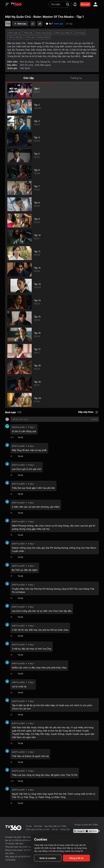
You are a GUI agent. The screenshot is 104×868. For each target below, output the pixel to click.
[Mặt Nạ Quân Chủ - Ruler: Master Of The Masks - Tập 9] (52, 221)
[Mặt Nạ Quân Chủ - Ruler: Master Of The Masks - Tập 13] (52, 286)
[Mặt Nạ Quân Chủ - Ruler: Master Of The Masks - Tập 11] (52, 253)
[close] (99, 8)
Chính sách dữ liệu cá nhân (38, 829)
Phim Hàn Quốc (44, 33)
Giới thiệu (38, 826)
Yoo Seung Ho (43, 62)
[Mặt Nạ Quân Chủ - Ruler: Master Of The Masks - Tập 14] (52, 302)
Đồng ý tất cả (76, 858)
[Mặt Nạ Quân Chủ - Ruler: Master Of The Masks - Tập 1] (52, 90)
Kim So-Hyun (27, 62)
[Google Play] (78, 831)
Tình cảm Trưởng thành (38, 37)
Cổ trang (80, 33)
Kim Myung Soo (76, 62)
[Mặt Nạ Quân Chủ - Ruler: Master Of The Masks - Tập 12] (52, 269)
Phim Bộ (28, 33)
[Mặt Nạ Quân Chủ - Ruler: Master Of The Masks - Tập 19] (52, 383)
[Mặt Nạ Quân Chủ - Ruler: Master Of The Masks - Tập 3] (52, 123)
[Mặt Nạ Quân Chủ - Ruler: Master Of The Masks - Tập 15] (52, 318)
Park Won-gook (43, 65)
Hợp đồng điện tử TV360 (55, 826)
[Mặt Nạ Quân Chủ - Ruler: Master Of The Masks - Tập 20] (52, 400)
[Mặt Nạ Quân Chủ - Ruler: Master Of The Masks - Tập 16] (52, 335)
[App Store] (90, 831)
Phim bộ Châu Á (64, 33)
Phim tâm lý (15, 33)
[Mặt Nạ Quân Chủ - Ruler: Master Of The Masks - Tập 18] (52, 367)
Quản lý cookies (48, 858)
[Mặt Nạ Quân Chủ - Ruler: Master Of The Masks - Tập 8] (52, 204)
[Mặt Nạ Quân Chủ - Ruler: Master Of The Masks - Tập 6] (52, 172)
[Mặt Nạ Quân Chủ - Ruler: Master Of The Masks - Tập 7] (52, 188)
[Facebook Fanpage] (98, 831)
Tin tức (29, 826)
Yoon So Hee (59, 62)
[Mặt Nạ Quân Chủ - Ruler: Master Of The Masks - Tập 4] (52, 139)
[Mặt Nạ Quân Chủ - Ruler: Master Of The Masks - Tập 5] (52, 155)
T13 (8, 24)
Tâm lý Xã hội (15, 37)
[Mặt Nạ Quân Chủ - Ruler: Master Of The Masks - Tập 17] (52, 351)
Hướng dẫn (65, 829)
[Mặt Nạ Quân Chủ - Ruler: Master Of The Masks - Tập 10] (52, 237)
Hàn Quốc (25, 68)
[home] (16, 4)
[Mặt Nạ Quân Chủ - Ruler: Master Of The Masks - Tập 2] (52, 106)
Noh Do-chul (27, 65)
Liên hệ (55, 829)
